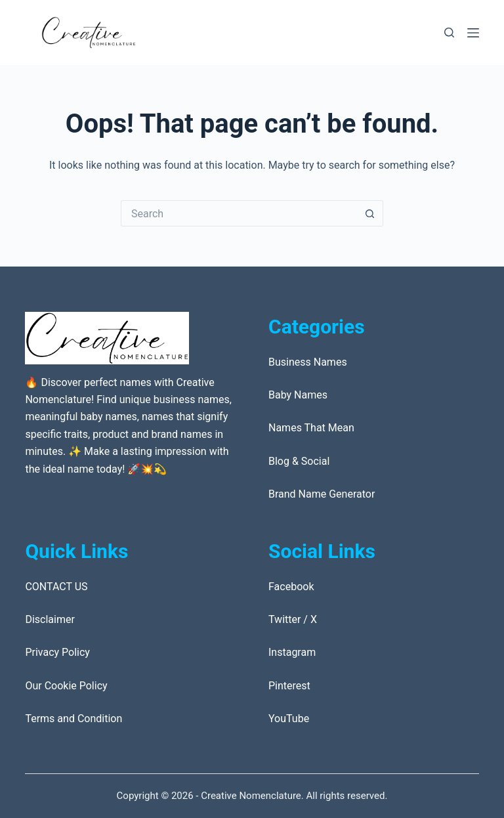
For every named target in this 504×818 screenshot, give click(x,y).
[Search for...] (239, 213)
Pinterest (289, 686)
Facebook (291, 587)
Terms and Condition (73, 719)
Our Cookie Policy (66, 686)
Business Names (308, 362)
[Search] (449, 32)
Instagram (292, 652)
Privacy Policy (57, 652)
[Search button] (370, 213)
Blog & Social (299, 461)
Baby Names (298, 395)
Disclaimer (50, 619)
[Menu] (473, 33)
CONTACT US (56, 587)
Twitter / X (293, 619)
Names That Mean (311, 428)
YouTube (289, 719)
